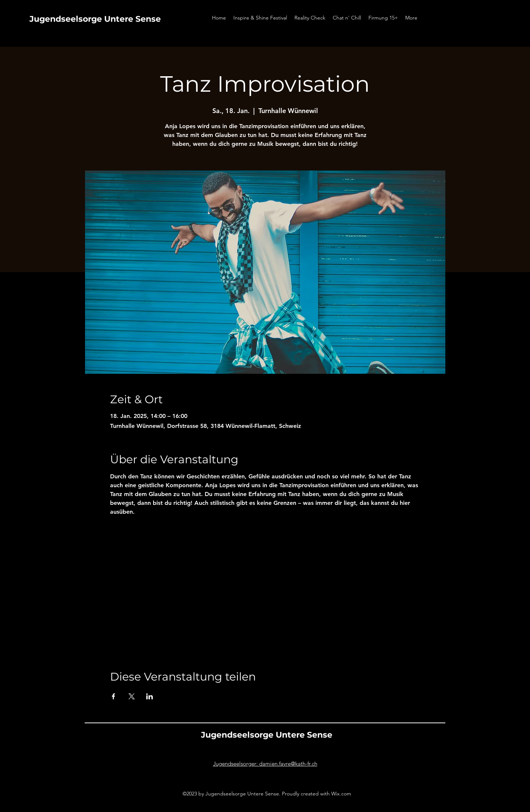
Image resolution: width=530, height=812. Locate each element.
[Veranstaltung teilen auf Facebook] (114, 696)
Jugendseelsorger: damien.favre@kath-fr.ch (265, 764)
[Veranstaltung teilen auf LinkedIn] (150, 696)
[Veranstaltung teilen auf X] (132, 696)
